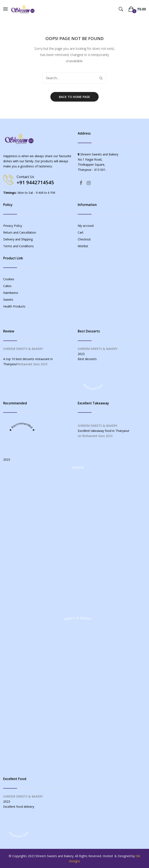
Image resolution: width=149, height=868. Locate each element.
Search (101, 78)
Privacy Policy (13, 226)
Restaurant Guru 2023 (32, 364)
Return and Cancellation (20, 232)
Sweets (8, 300)
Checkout (84, 239)
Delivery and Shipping (18, 239)
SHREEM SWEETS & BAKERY (23, 349)
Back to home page (74, 97)
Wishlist (83, 246)
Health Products (14, 306)
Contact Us (25, 177)
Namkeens (11, 293)
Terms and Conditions (18, 246)
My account (86, 226)
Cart (81, 232)
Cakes (7, 286)
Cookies (9, 279)
